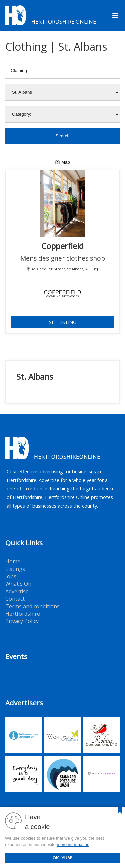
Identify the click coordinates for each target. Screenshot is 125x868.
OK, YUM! (63, 858)
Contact (15, 599)
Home (13, 561)
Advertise (17, 591)
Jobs (11, 576)
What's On (18, 584)
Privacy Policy (22, 621)
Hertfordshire (23, 614)
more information (73, 845)
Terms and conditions (32, 606)
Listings (15, 569)
